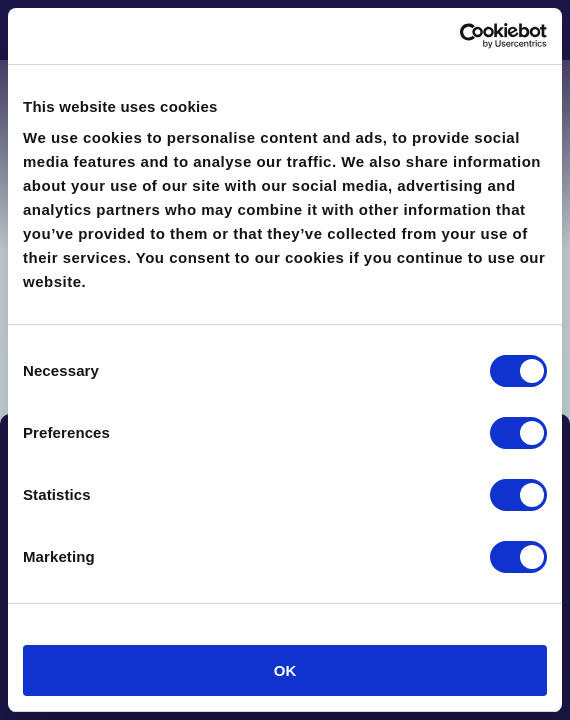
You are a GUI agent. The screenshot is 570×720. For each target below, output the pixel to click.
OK (285, 670)
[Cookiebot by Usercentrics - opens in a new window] (459, 36)
